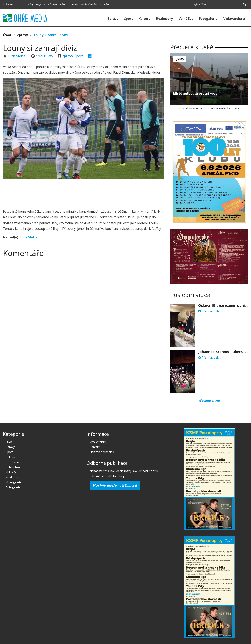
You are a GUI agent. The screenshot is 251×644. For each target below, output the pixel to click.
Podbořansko (89, 4)
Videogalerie (14, 482)
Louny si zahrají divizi (51, 35)
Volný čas (186, 19)
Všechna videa (209, 400)
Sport (128, 19)
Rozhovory (165, 19)
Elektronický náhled (102, 452)
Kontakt (95, 447)
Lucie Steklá (17, 56)
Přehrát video (210, 311)
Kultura (145, 19)
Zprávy (113, 19)
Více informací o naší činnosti (115, 485)
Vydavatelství (234, 19)
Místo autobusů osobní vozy (195, 93)
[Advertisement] (84, 193)
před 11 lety (44, 56)
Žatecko (104, 4)
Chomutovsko (56, 4)
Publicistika (13, 467)
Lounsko (73, 4)
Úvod (7, 35)
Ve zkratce (12, 477)
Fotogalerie (208, 19)
